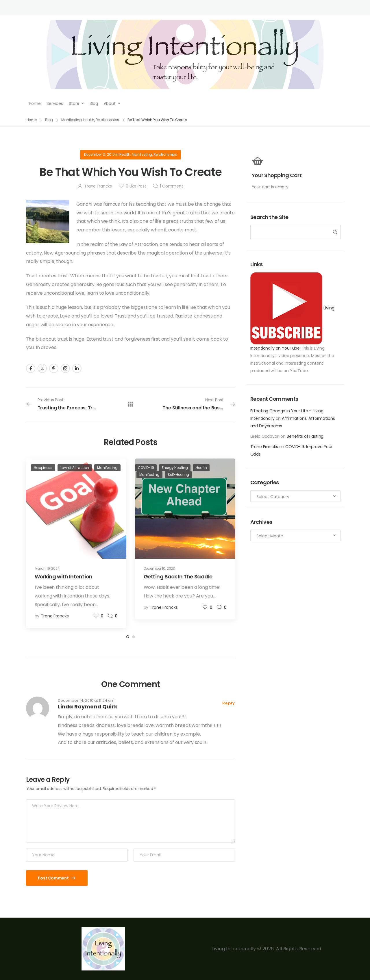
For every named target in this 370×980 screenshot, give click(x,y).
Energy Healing (175, 468)
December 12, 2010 (99, 154)
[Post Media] (76, 509)
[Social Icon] (31, 368)
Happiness (43, 468)
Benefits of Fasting (305, 436)
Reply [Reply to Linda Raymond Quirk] (229, 703)
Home (35, 103)
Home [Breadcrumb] (32, 120)
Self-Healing (178, 475)
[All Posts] (131, 404)
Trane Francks (264, 447)
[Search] (290, 232)
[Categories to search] (296, 496)
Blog (94, 103)
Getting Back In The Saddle (178, 577)
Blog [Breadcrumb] (49, 120)
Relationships (165, 154)
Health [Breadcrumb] (89, 120)
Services (55, 103)
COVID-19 (146, 468)
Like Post (136, 186)
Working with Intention (64, 577)
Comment (172, 186)
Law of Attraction (75, 468)
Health (125, 154)
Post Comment (54, 878)
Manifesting (142, 154)
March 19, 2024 (47, 568)
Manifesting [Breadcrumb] (72, 120)
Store (74, 103)
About (110, 103)
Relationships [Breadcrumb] (107, 120)
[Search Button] (334, 232)
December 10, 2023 (159, 568)
